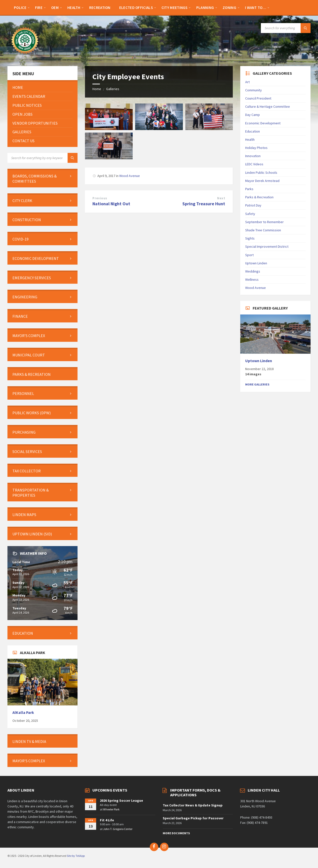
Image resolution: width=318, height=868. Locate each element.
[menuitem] (20, 7)
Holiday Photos (256, 148)
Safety (250, 214)
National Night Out (111, 204)
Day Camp (253, 115)
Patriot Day (253, 205)
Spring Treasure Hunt (204, 204)
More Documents (176, 833)
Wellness (252, 279)
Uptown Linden (256, 263)
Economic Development (263, 123)
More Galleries (257, 384)
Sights (250, 238)
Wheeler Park (111, 809)
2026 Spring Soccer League (121, 800)
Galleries (113, 89)
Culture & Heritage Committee (268, 106)
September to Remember (264, 222)
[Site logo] (25, 56)
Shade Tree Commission (263, 230)
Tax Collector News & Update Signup (193, 805)
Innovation (253, 156)
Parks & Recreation (259, 197)
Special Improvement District (267, 246)
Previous (100, 198)
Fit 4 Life (107, 820)
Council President (258, 98)
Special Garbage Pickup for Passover (193, 818)
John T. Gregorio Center (118, 829)
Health (250, 139)
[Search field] (286, 28)
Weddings (253, 271)
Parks (249, 189)
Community (254, 90)
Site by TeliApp (76, 856)
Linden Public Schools (261, 173)
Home (97, 89)
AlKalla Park (23, 712)
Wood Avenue (130, 176)
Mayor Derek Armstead (262, 181)
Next (221, 198)
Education (253, 131)
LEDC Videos (254, 164)
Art (247, 82)
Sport (249, 255)
